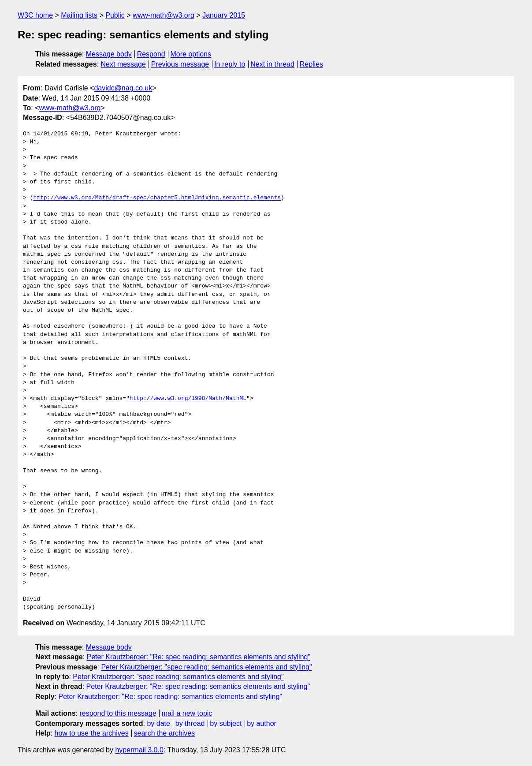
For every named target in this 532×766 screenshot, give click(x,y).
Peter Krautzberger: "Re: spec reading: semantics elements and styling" (199, 657)
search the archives (165, 733)
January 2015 (224, 15)
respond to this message (118, 713)
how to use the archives (92, 733)
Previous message (180, 64)
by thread (190, 723)
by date (158, 723)
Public (115, 15)
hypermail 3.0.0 (139, 750)
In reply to (230, 64)
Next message (123, 64)
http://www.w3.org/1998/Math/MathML (188, 399)
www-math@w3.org (164, 15)
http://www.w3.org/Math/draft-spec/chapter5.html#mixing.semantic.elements (157, 198)
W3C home (35, 15)
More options (191, 54)
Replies (311, 64)
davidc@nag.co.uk (123, 88)
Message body (109, 54)
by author (262, 723)
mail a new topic (187, 713)
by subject (226, 723)
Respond (151, 54)
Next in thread (272, 64)
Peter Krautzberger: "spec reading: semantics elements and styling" (206, 667)
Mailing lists (79, 15)
